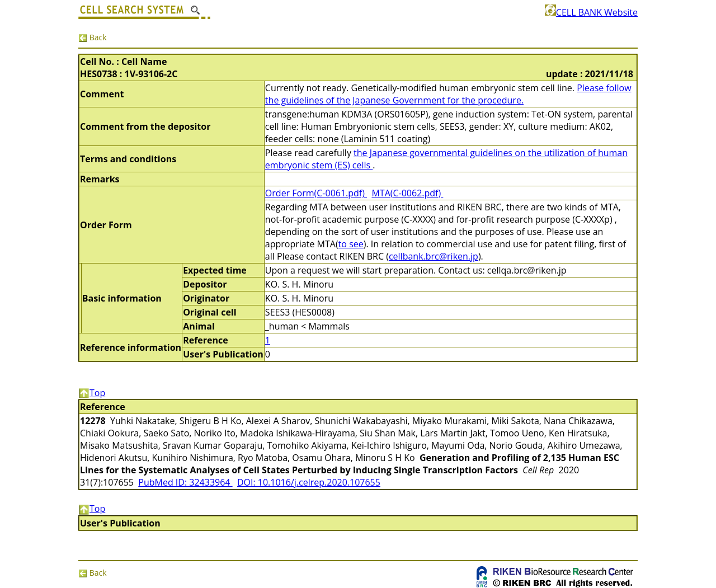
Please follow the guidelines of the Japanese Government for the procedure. (448, 94)
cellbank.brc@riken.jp (434, 256)
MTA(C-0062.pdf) (407, 193)
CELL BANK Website (591, 12)
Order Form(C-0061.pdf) (316, 193)
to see (351, 244)
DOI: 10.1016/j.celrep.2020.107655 (309, 482)
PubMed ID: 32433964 (185, 482)
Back (93, 37)
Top (92, 393)
